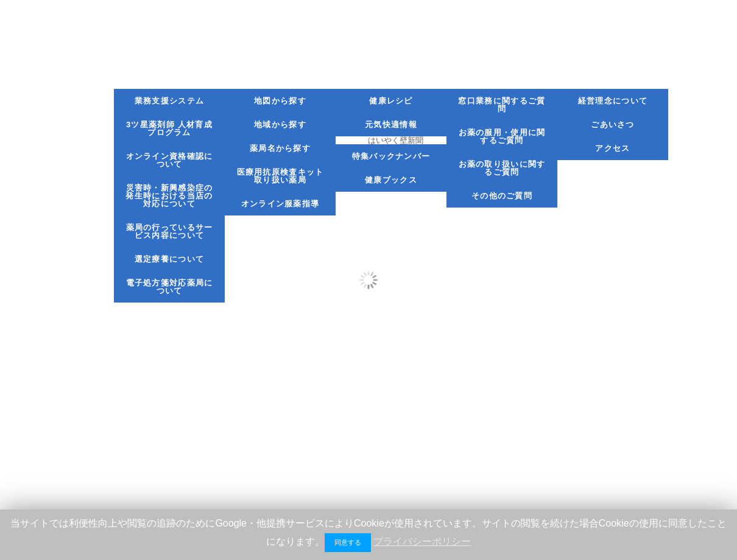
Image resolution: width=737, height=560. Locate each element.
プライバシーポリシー (422, 541)
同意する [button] (348, 542)
